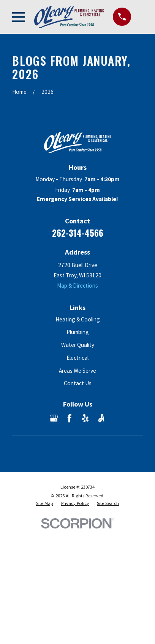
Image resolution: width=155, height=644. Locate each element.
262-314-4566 (78, 233)
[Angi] (101, 418)
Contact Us (78, 383)
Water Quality (78, 345)
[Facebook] (69, 418)
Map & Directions (77, 286)
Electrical (77, 358)
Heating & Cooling (78, 319)
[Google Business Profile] (54, 418)
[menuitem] (45, 503)
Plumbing (78, 332)
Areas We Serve (77, 371)
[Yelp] (85, 418)
